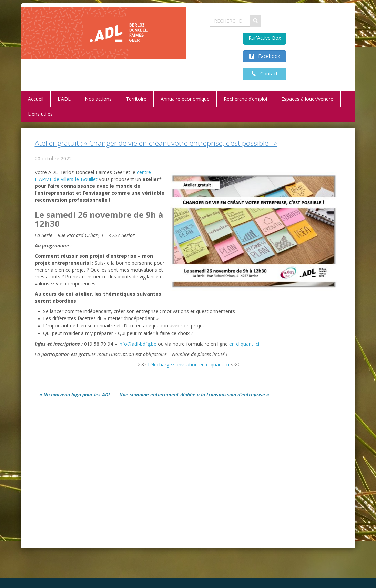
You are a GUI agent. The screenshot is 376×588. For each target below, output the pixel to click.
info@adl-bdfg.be (138, 344)
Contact (267, 74)
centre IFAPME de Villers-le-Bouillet (93, 176)
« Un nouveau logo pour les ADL (75, 394)
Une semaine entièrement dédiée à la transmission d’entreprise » (194, 394)
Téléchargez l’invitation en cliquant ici (188, 364)
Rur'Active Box (265, 38)
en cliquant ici (244, 344)
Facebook (267, 56)
